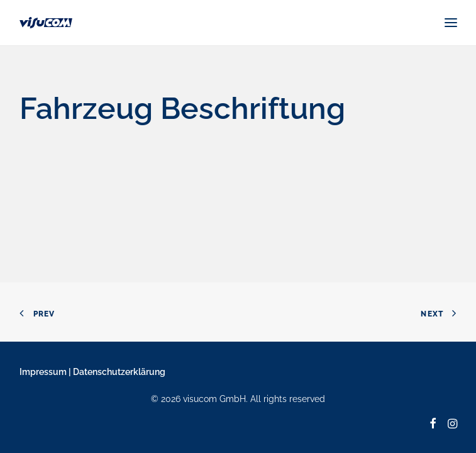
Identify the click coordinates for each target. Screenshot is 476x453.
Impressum (43, 372)
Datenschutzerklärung (119, 372)
